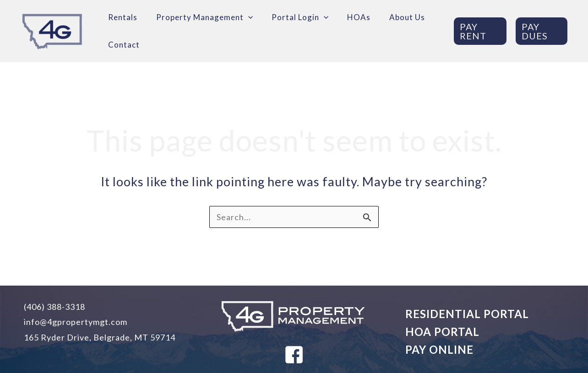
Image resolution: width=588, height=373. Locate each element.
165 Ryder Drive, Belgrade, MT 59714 (100, 337)
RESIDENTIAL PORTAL (467, 314)
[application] (248, 17)
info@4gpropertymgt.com (76, 322)
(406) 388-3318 (54, 307)
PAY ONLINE (439, 349)
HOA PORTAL (442, 332)
